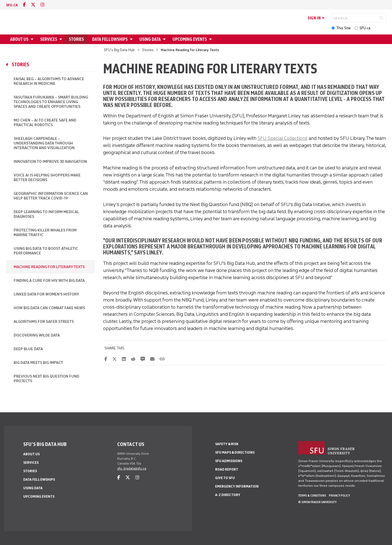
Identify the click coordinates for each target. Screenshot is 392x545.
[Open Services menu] (62, 39)
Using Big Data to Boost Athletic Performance (46, 251)
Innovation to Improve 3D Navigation (50, 162)
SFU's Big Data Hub (119, 50)
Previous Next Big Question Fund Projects (46, 379)
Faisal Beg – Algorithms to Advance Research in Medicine (49, 81)
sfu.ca (12, 5)
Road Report (227, 469)
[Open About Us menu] (33, 39)
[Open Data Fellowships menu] (132, 39)
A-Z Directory (228, 495)
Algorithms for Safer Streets (44, 322)
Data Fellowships (110, 39)
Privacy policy (339, 495)
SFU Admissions (229, 461)
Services (49, 39)
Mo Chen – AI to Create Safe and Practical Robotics (45, 123)
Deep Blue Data (28, 349)
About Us (19, 39)
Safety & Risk (227, 444)
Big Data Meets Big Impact (38, 363)
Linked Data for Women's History (46, 294)
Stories (76, 39)
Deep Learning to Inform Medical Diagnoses (46, 214)
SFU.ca (365, 28)
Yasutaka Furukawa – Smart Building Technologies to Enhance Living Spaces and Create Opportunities (51, 102)
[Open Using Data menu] (165, 39)
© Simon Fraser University (317, 502)
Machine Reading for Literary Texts (49, 267)
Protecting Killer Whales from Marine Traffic (45, 233)
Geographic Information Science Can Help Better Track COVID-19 (51, 196)
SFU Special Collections (283, 138)
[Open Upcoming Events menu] (211, 39)
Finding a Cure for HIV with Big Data (49, 281)
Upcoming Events (190, 39)
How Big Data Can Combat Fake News (49, 308)
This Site (343, 28)
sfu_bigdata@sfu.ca (132, 468)
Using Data (150, 39)
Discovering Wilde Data (37, 335)
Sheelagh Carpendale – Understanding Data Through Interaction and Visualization (44, 143)
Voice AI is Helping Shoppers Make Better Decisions (47, 178)
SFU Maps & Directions (235, 452)
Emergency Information (237, 486)
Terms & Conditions (312, 495)
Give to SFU (225, 478)
